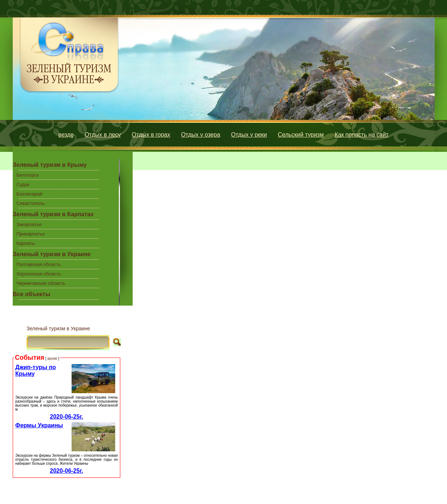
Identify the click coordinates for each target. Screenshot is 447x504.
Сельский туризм (301, 135)
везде (66, 135)
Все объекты (31, 294)
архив (52, 358)
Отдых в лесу (103, 135)
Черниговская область (41, 283)
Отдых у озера (201, 135)
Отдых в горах (151, 135)
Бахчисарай (29, 194)
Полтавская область (39, 264)
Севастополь (31, 203)
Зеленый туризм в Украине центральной (52, 255)
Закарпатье (29, 224)
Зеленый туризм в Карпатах (53, 214)
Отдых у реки (249, 135)
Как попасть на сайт (362, 135)
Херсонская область (39, 274)
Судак (23, 184)
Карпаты (26, 243)
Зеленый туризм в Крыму (50, 165)
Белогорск (27, 175)
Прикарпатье (31, 234)
